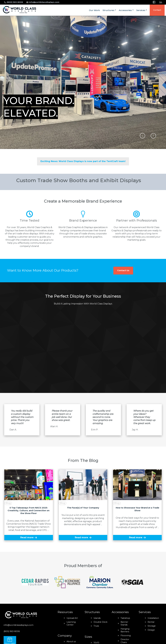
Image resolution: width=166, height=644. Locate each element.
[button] (142, 136)
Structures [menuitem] (108, 10)
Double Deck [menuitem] (100, 622)
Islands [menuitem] (97, 618)
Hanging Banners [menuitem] (125, 630)
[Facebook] (154, 2)
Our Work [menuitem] (94, 10)
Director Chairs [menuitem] (125, 641)
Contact (157, 10)
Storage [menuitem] (152, 626)
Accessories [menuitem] (125, 10)
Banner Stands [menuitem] (124, 623)
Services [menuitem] (141, 10)
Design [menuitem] (151, 630)
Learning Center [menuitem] (71, 623)
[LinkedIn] (161, 2)
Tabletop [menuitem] (125, 618)
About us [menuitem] (71, 641)
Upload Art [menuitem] (72, 618)
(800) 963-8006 (15, 2)
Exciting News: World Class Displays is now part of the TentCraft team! (83, 161)
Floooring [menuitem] (126, 636)
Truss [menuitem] (96, 626)
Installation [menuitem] (153, 618)
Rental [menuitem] (151, 622)
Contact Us (123, 270)
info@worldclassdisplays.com (44, 2)
